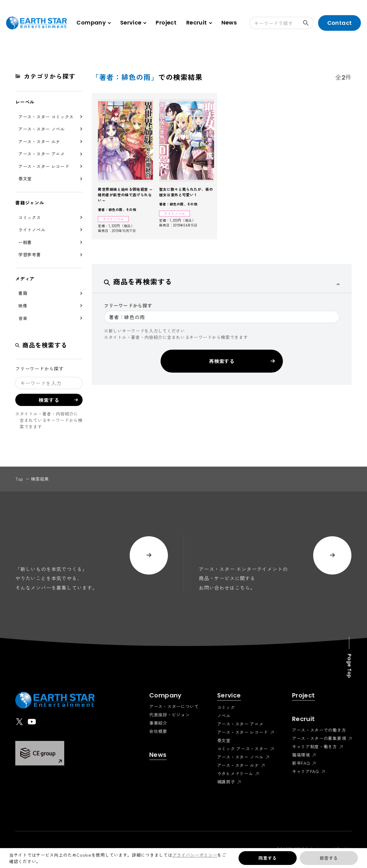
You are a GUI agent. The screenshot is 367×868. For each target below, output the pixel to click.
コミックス (30, 217)
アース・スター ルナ (39, 141)
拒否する (329, 858)
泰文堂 (25, 178)
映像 (23, 306)
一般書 (25, 242)
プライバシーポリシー (195, 855)
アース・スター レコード (44, 166)
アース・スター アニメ (42, 154)
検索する (308, 23)
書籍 (23, 293)
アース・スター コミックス (46, 117)
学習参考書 (30, 254)
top (19, 479)
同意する (267, 858)
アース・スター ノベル (42, 129)
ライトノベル (32, 230)
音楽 (23, 318)
